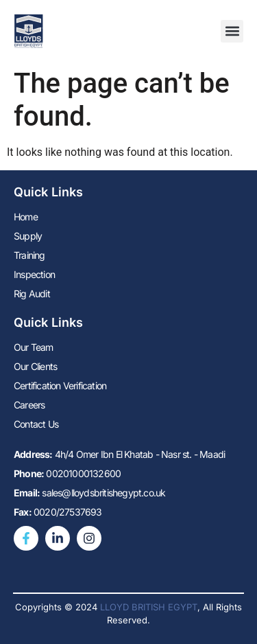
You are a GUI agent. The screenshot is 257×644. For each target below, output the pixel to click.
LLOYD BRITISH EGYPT (149, 607)
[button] (232, 31)
